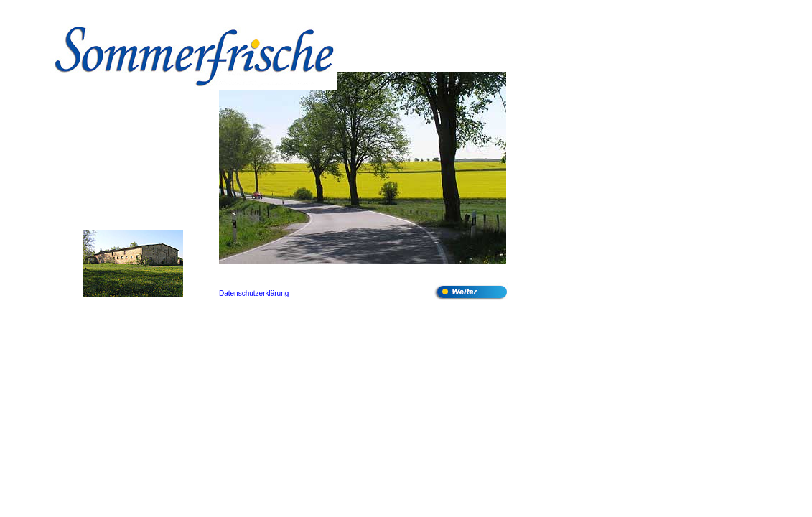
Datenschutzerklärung (254, 293)
